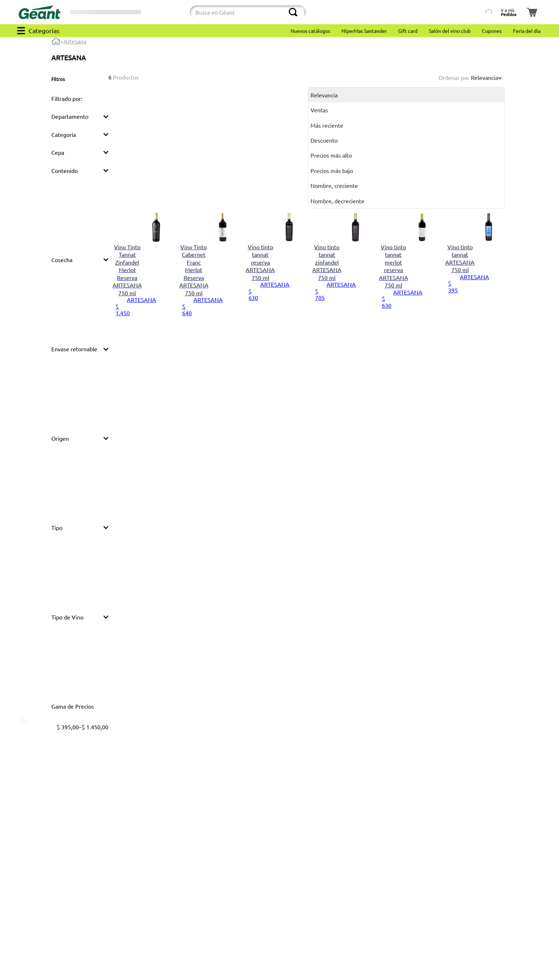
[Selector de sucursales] (106, 12)
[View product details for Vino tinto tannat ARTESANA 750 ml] (474, 272)
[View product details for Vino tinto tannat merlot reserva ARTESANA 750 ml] (408, 272)
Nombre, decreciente (337, 201)
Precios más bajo (332, 170)
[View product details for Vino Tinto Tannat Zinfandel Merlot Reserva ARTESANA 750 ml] (142, 272)
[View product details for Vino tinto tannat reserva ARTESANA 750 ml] (275, 272)
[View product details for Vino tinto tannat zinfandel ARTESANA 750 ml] (341, 272)
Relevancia (324, 95)
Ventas (319, 110)
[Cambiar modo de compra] (166, 12)
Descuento (324, 140)
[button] (80, 98)
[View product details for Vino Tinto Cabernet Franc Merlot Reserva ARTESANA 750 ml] (208, 272)
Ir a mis (509, 12)
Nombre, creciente (334, 185)
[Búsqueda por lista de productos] (467, 12)
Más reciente (327, 125)
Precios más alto (331, 155)
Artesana (75, 41)
